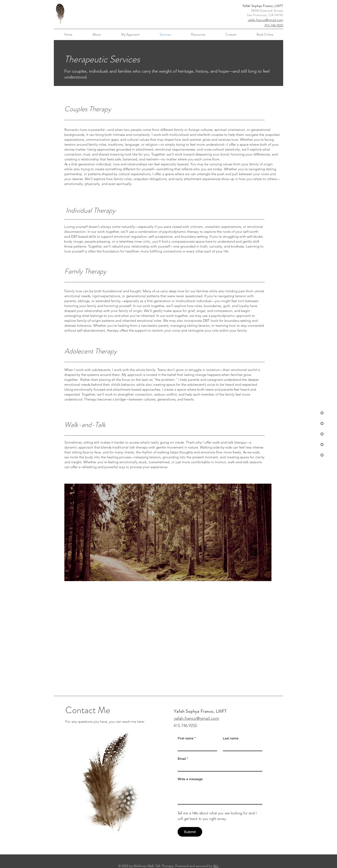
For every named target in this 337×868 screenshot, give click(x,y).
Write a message (190, 779)
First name (187, 738)
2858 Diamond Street (267, 11)
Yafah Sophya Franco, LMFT (263, 6)
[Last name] (241, 746)
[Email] (219, 767)
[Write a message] (220, 794)
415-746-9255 (274, 25)
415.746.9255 (185, 726)
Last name (231, 738)
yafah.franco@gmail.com (266, 20)
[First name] (196, 746)
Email (183, 759)
